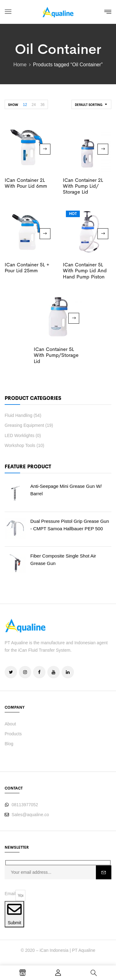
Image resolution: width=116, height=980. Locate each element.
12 (25, 105)
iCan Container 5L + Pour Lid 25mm (27, 268)
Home (20, 65)
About (10, 724)
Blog (9, 744)
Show (13, 105)
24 (34, 105)
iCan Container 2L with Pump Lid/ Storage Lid (83, 186)
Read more (45, 149)
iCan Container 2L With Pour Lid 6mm (26, 183)
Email (10, 894)
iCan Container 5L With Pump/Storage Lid (56, 355)
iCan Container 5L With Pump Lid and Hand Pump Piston (85, 271)
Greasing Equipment (24, 425)
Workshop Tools (20, 445)
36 (43, 105)
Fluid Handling (19, 415)
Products (13, 734)
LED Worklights (19, 435)
